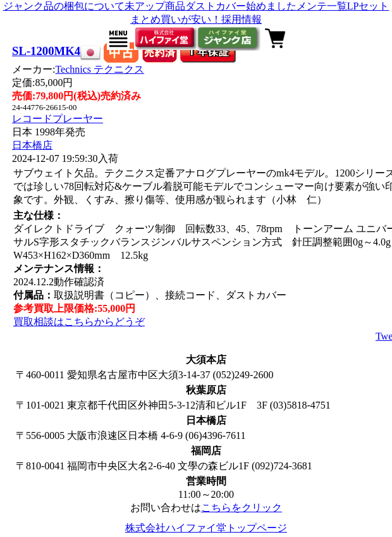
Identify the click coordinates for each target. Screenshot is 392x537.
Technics (100, 69)
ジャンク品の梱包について (64, 6)
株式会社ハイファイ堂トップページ (206, 528)
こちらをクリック (242, 508)
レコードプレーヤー (58, 119)
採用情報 (242, 19)
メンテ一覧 (322, 6)
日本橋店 (32, 145)
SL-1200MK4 (46, 51)
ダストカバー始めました (241, 6)
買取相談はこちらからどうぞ (79, 322)
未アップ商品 (155, 6)
